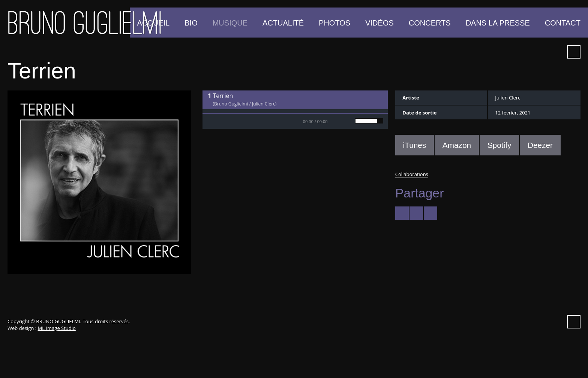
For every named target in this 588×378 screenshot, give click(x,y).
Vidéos (379, 23)
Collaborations (412, 174)
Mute (343, 121)
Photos (334, 23)
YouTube (501, 52)
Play (210, 121)
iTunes (528, 52)
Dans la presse (498, 23)
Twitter (474, 52)
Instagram (555, 52)
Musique (230, 23)
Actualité (283, 23)
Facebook (488, 52)
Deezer (540, 145)
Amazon (457, 145)
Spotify (542, 52)
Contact (563, 23)
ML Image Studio (57, 328)
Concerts (430, 23)
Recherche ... (574, 52)
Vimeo (515, 52)
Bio (191, 23)
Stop (225, 121)
